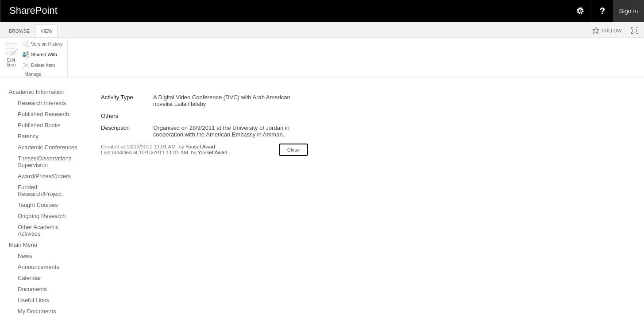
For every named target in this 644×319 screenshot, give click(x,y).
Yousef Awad (200, 146)
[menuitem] (580, 11)
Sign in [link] (629, 11)
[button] (11, 55)
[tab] (19, 29)
